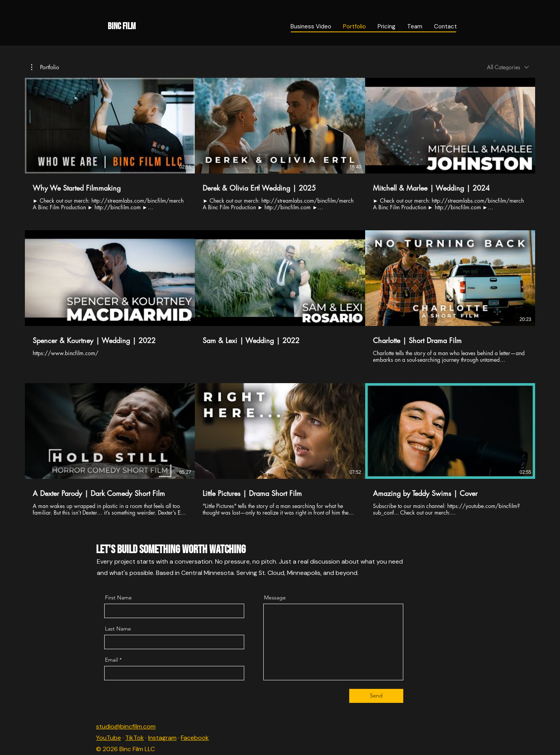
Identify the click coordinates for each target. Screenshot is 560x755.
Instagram (162, 738)
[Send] (376, 696)
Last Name (118, 629)
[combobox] (508, 67)
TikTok (135, 738)
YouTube (108, 738)
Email (111, 660)
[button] (45, 67)
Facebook (195, 738)
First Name (118, 597)
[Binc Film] (173, 26)
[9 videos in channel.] (280, 297)
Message (275, 597)
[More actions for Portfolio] (45, 67)
